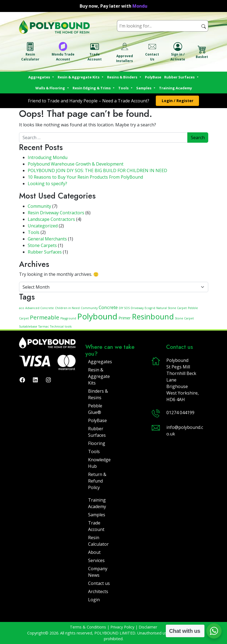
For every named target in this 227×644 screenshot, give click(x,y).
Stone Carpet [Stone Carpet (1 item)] (184, 318)
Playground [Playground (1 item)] (68, 318)
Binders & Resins (98, 394)
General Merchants (47, 239)
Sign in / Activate (178, 52)
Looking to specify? (47, 184)
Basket (202, 52)
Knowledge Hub (99, 463)
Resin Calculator (30, 52)
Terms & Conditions (88, 627)
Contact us (99, 583)
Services (96, 560)
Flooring (97, 443)
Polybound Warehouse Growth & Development (76, 164)
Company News (98, 572)
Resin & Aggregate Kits (99, 376)
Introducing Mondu (48, 157)
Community (39, 206)
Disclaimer (148, 627)
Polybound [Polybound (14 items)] (97, 316)
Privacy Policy (122, 627)
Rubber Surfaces (182, 77)
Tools (126, 88)
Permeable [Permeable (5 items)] (45, 317)
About (94, 552)
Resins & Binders (125, 77)
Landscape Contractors (51, 219)
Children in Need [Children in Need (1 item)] (67, 308)
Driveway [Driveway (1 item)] (137, 308)
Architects (98, 591)
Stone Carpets (42, 245)
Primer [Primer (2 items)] (125, 318)
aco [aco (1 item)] (22, 308)
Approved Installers (125, 52)
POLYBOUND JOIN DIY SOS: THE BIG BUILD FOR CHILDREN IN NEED (97, 170)
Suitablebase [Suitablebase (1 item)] (28, 326)
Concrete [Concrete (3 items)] (108, 307)
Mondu (140, 6)
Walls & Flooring (52, 88)
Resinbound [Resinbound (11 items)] (153, 317)
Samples (97, 515)
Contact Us (152, 52)
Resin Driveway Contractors (56, 213)
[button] (177, 101)
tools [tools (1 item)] (68, 326)
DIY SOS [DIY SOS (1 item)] (124, 308)
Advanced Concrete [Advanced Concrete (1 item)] (40, 308)
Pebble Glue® (95, 409)
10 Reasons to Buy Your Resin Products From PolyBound (85, 177)
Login (94, 600)
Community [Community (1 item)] (89, 308)
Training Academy (175, 88)
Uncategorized (43, 226)
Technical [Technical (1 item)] (57, 326)
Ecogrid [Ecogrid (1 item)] (150, 308)
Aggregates (100, 362)
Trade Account (95, 52)
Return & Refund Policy (97, 481)
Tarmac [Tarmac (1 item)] (44, 326)
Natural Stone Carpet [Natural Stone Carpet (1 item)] (172, 308)
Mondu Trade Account (63, 52)
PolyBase (153, 77)
